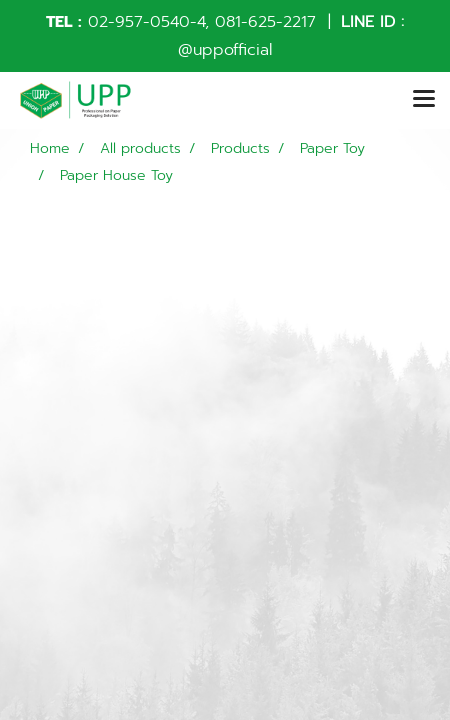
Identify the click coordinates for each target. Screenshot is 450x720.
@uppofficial (225, 50)
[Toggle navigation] (424, 100)
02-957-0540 (139, 22)
